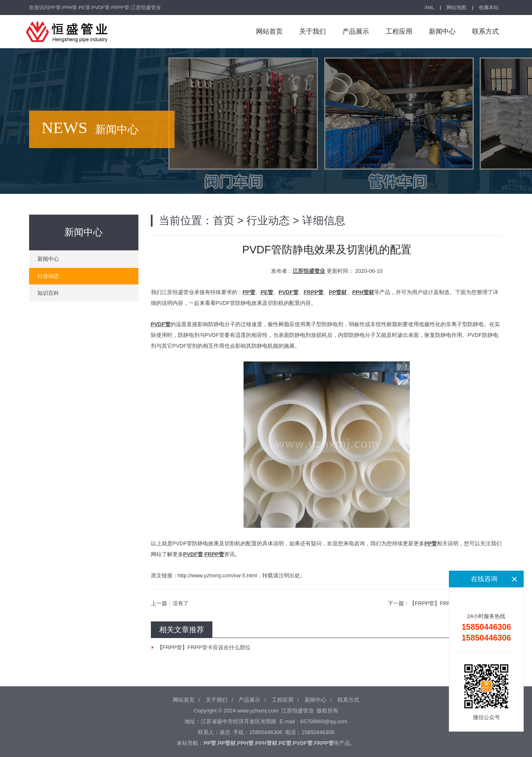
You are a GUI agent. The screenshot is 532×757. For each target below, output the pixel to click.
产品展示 (356, 31)
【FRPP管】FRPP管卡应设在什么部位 (204, 647)
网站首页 (269, 31)
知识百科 (48, 293)
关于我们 (313, 31)
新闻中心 (442, 31)
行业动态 (268, 220)
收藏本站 (489, 7)
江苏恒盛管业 (309, 271)
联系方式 (485, 31)
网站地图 (456, 7)
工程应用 (399, 31)
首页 (224, 220)
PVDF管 (161, 324)
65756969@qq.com (324, 721)
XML (429, 7)
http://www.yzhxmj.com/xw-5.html (218, 575)
